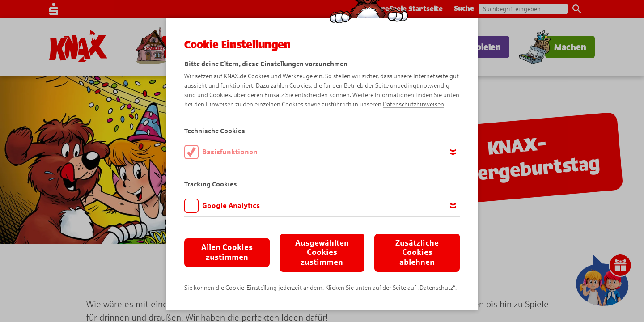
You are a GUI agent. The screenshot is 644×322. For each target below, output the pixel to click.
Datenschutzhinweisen (413, 104)
